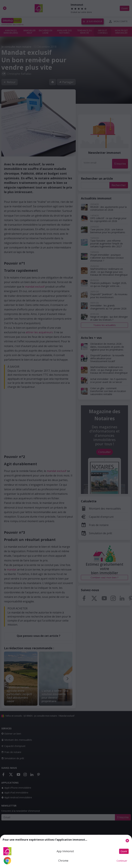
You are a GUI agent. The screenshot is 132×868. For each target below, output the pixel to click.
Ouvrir (124, 851)
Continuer (122, 861)
